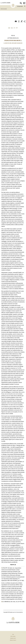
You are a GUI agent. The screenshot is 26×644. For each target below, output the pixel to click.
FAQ (13, 634)
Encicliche (4, 9)
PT (17, 28)
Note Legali (13, 636)
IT (14, 28)
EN (9, 28)
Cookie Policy (13, 638)
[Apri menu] (24, 3)
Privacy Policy (13, 640)
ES (12, 28)
